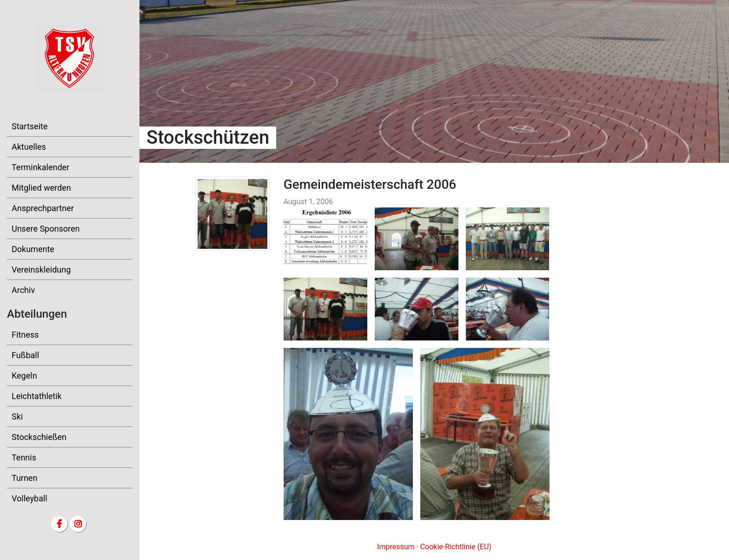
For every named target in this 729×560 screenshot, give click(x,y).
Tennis (24, 457)
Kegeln (24, 376)
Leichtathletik (37, 396)
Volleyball (30, 498)
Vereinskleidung (41, 270)
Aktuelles (29, 147)
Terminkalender (40, 167)
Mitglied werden (41, 188)
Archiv (23, 290)
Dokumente (33, 249)
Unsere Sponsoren (46, 229)
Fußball (25, 355)
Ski (17, 417)
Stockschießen (39, 437)
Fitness (25, 335)
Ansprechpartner (43, 208)
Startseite (30, 126)
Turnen (24, 478)
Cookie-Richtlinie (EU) (456, 547)
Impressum (396, 547)
